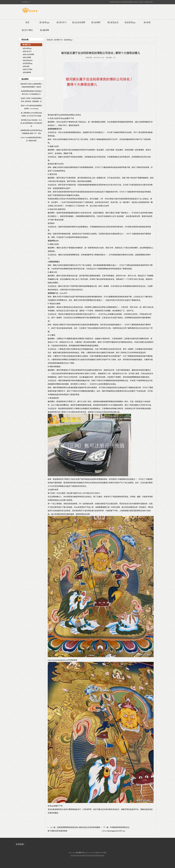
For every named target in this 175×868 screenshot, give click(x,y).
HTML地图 (103, 853)
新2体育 (147, 22)
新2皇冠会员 (113, 22)
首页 (27, 22)
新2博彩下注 (58, 40)
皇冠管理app (130, 22)
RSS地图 (96, 853)
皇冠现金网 (89, 856)
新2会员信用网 (79, 22)
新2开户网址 (27, 30)
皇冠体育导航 (75, 856)
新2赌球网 (44, 30)
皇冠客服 (96, 856)
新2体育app (44, 22)
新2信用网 (96, 22)
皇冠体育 (83, 856)
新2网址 (102, 856)
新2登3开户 (62, 22)
